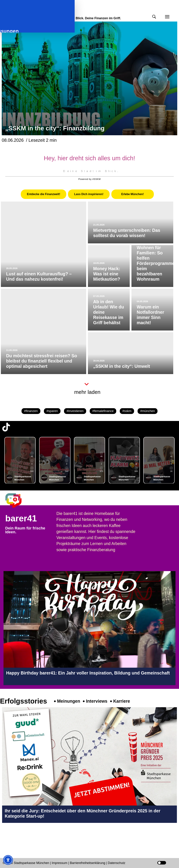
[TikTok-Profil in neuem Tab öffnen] (6, 427)
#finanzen (31, 411)
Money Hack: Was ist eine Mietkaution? (107, 274)
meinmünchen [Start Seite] (21, 12)
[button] (154, 17)
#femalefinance (103, 411)
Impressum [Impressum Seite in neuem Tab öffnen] (60, 863)
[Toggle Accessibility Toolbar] (8, 860)
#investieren (75, 411)
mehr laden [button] (87, 392)
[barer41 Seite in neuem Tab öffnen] (17, 500)
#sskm (127, 411)
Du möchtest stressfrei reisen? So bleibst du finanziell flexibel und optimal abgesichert (42, 361)
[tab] (44, 194)
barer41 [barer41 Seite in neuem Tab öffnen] (21, 518)
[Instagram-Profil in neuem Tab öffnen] (6, 838)
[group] (20, 460)
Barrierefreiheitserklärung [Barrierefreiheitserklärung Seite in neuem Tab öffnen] (88, 863)
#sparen (52, 411)
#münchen (148, 411)
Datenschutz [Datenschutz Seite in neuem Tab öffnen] (117, 863)
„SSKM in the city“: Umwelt (122, 366)
